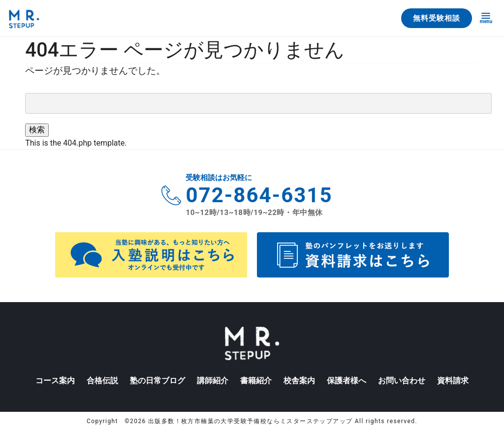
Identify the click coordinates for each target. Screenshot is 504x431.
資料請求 (453, 381)
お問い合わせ (402, 381)
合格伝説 (102, 381)
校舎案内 (299, 381)
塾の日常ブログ (157, 381)
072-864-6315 (259, 195)
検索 (37, 130)
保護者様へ (346, 381)
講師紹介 (213, 381)
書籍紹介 (256, 381)
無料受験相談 (437, 18)
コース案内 (55, 381)
